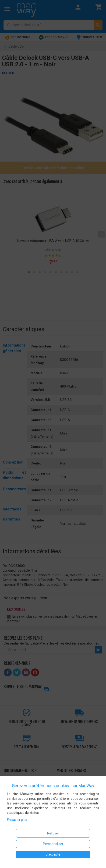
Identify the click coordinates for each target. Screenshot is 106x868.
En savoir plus (17, 820)
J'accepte (53, 854)
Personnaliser (53, 844)
